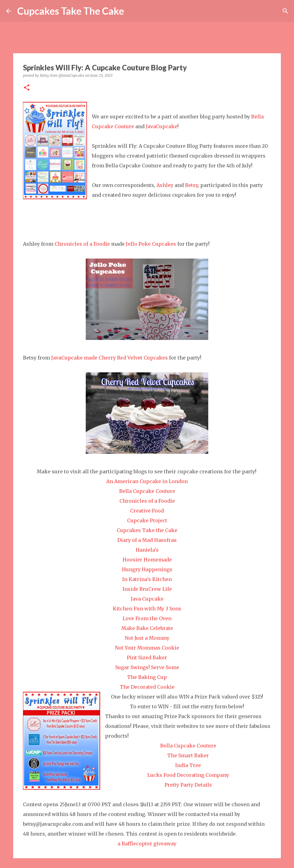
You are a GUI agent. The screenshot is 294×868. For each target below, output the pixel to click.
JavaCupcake (162, 126)
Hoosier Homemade (147, 560)
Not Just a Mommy (147, 638)
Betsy (191, 185)
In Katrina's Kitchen (147, 579)
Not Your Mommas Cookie (147, 648)
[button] (27, 88)
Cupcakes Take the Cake (147, 530)
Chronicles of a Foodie (82, 244)
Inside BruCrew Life (147, 589)
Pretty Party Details (188, 785)
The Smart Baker (188, 755)
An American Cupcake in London (147, 481)
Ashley (165, 185)
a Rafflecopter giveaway (147, 844)
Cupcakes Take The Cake (71, 11)
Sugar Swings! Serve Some (147, 667)
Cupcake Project (147, 520)
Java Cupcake (147, 599)
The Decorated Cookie (147, 687)
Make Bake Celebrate (147, 628)
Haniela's (147, 550)
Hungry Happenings (147, 569)
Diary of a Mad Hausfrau (147, 540)
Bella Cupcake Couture (147, 491)
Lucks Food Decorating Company (188, 775)
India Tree (188, 765)
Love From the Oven (147, 618)
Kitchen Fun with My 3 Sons (147, 609)
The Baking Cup (147, 677)
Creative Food (147, 511)
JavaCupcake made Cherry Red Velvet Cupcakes (109, 358)
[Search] (133, 11)
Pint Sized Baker (147, 658)
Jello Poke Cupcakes (151, 244)
